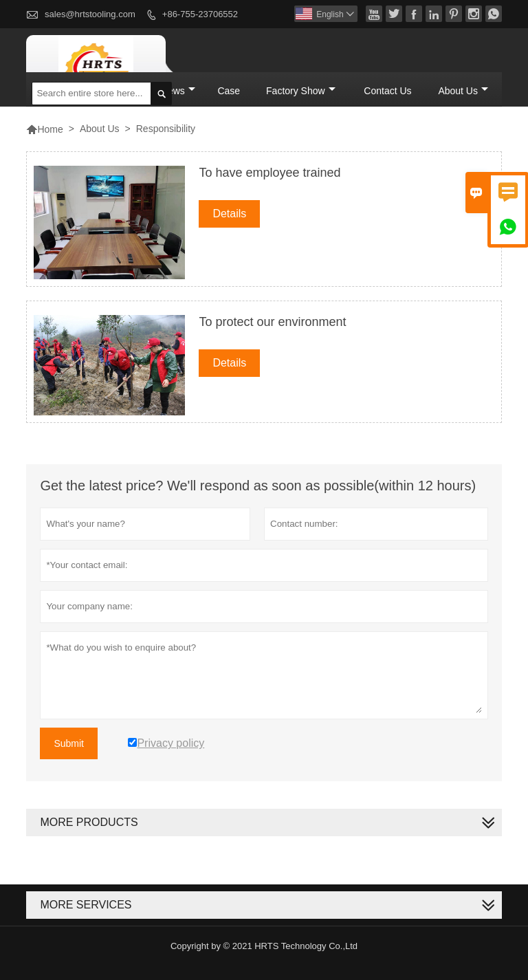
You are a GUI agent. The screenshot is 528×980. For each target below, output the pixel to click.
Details (229, 214)
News (178, 91)
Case (229, 91)
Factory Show (301, 91)
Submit (69, 743)
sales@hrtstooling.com (90, 14)
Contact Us (387, 91)
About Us (463, 91)
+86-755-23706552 (200, 14)
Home (44, 129)
